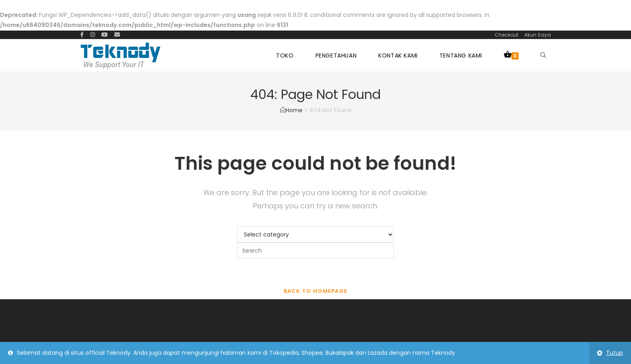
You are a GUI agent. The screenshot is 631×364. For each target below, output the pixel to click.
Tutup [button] (615, 353)
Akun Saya (538, 35)
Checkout (506, 35)
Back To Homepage (316, 291)
